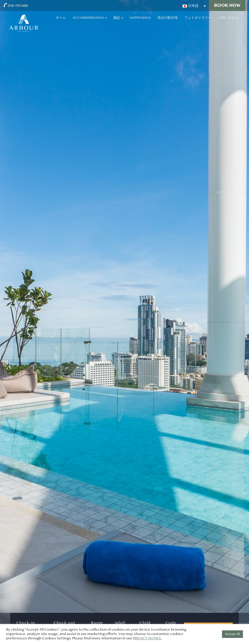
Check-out (64, 623)
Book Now (227, 5)
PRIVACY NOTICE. (147, 638)
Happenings (166, 22)
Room (97, 623)
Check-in (26, 623)
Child (145, 623)
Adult (120, 623)
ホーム (105, 22)
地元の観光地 (186, 22)
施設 (150, 22)
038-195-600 (18, 5)
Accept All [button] (232, 634)
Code (171, 623)
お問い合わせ (232, 22)
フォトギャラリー (209, 22)
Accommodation (127, 22)
